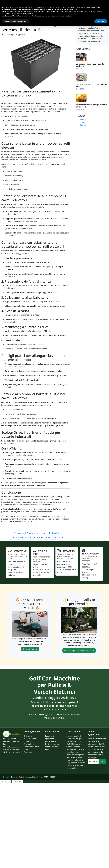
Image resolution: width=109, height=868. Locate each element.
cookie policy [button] (73, 9)
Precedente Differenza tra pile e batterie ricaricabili (36, 533)
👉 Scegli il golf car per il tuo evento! (79, 651)
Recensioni (28, 752)
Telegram (82, 125)
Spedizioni (49, 739)
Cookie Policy (18, 781)
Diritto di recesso (52, 744)
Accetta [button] (101, 21)
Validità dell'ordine (53, 747)
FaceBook (83, 120)
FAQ (47, 749)
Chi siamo (28, 736)
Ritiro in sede (51, 741)
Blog (26, 749)
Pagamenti (50, 736)
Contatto (28, 741)
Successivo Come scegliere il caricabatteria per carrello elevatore (36, 537)
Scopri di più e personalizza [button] (16, 21)
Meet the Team (30, 739)
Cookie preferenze (32, 747)
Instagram (83, 122)
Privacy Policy (30, 744)
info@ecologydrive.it (11, 752)
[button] (106, 4)
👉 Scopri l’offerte (30, 649)
